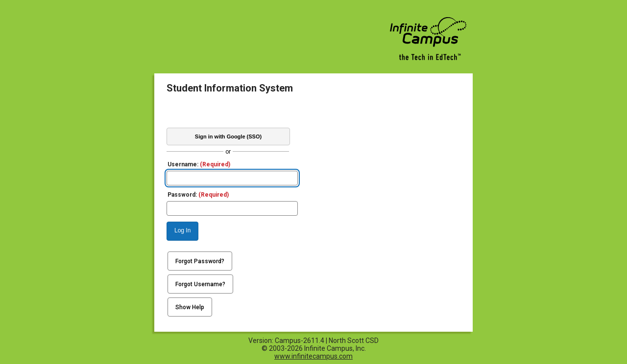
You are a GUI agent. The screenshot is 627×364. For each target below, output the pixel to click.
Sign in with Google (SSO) (228, 136)
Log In (182, 230)
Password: (198, 195)
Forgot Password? (200, 261)
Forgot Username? (200, 284)
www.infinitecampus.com (313, 356)
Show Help (190, 307)
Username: (199, 164)
